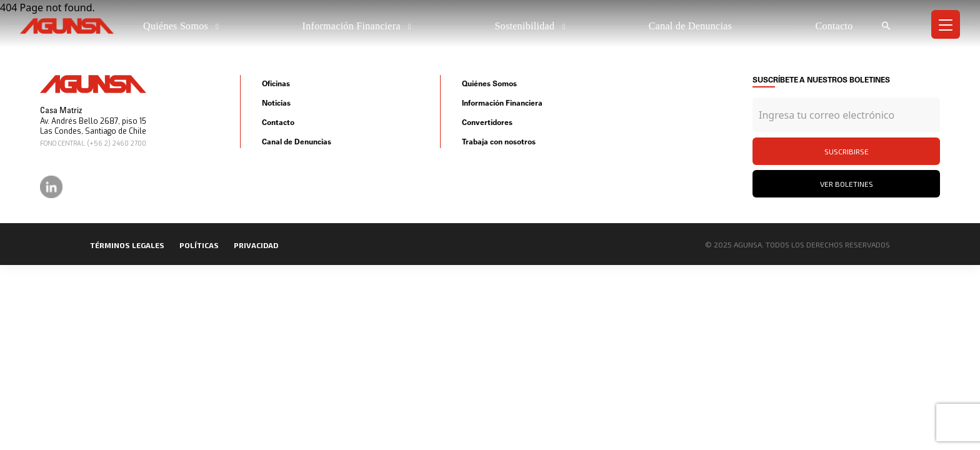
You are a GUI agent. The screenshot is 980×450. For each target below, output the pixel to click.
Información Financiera (353, 26)
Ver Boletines (847, 184)
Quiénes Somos (177, 26)
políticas (199, 245)
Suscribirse (847, 151)
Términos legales (127, 245)
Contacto (834, 26)
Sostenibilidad (526, 26)
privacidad (256, 245)
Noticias (276, 103)
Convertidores (487, 122)
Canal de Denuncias (690, 26)
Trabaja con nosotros (499, 142)
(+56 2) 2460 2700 (117, 143)
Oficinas (276, 83)
